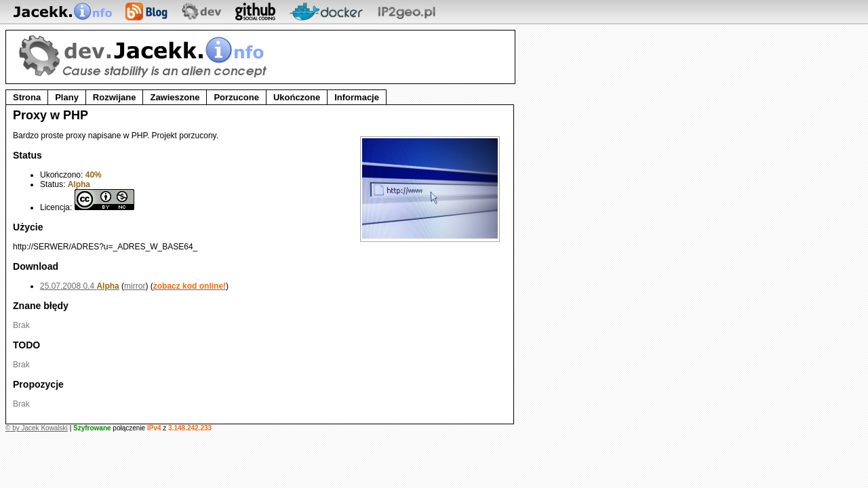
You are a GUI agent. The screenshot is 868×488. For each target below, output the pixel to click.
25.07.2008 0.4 (80, 286)
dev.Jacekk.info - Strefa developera (145, 56)
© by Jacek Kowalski (37, 428)
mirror (135, 286)
